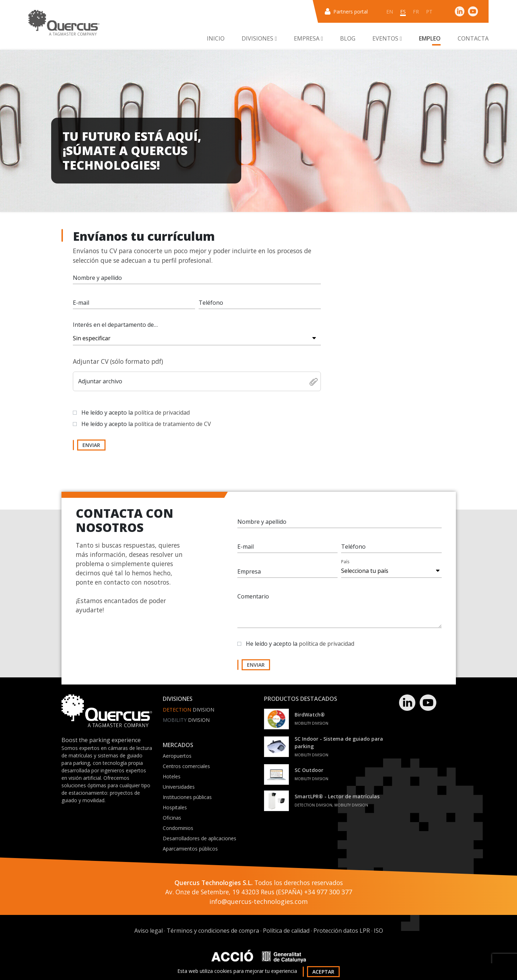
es (403, 12)
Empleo (430, 38)
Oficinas (172, 818)
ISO (378, 931)
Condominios (178, 828)
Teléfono (211, 303)
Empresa (249, 571)
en (390, 12)
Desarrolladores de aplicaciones (200, 838)
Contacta (473, 38)
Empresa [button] (308, 38)
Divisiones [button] (259, 38)
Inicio (216, 38)
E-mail (81, 303)
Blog (348, 38)
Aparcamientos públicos (190, 849)
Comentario (253, 596)
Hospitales (175, 807)
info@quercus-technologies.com (258, 901)
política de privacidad (162, 412)
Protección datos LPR (342, 931)
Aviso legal (149, 931)
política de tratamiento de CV (173, 424)
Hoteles (172, 776)
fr (416, 12)
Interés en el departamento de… (115, 325)
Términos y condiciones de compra (213, 931)
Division (189, 710)
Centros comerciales (186, 766)
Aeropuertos (177, 756)
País (345, 562)
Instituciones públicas (187, 797)
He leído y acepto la (136, 412)
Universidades (179, 787)
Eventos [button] (387, 38)
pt (429, 12)
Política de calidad (286, 931)
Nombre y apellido (97, 278)
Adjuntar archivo (100, 381)
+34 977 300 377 (328, 892)
